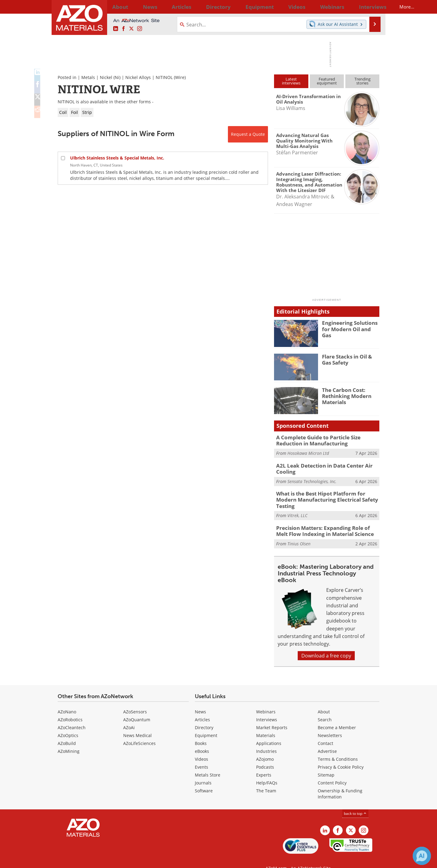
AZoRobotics (70, 708)
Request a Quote (248, 134)
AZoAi (129, 716)
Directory (202, 7)
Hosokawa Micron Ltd (308, 452)
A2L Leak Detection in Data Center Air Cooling (320, 467)
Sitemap (326, 763)
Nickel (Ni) (110, 77)
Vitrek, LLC (297, 505)
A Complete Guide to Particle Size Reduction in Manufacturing (327, 440)
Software (204, 779)
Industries (266, 740)
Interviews (267, 708)
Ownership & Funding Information (340, 782)
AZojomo (265, 748)
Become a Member (337, 716)
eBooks (202, 740)
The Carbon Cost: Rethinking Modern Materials (344, 395)
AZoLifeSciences (139, 732)
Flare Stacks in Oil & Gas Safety (349, 359)
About (324, 700)
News (200, 700)
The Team (266, 779)
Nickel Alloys (138, 77)
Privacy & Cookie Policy (341, 755)
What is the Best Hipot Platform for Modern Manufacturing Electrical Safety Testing (326, 493)
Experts (264, 763)
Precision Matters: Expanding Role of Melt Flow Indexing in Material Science (324, 520)
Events (202, 755)
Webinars (266, 700)
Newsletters (330, 724)
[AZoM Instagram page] (140, 29)
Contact (325, 732)
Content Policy (332, 771)
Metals (88, 77)
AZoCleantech (72, 716)
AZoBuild (67, 732)
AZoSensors (135, 700)
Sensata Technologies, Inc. (312, 479)
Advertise (327, 740)
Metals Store (208, 763)
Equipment (206, 724)
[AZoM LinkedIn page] (116, 29)
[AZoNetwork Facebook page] (124, 29)
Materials (266, 724)
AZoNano (67, 700)
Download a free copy (326, 644)
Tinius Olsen (299, 532)
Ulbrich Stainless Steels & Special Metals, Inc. (117, 158)
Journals (203, 771)
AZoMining (69, 740)
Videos (202, 748)
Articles (202, 708)
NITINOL (164, 77)
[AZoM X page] (131, 29)
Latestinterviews (291, 81)
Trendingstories (362, 81)
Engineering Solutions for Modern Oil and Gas (351, 325)
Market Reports (272, 716)
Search (325, 708)
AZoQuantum (137, 708)
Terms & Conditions (338, 748)
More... (371, 7)
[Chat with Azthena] (422, 856)
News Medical (137, 724)
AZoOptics (68, 724)
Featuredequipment (327, 81)
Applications (269, 732)
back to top (355, 802)
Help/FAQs (267, 771)
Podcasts (265, 755)
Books (201, 732)
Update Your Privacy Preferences (104, 860)
